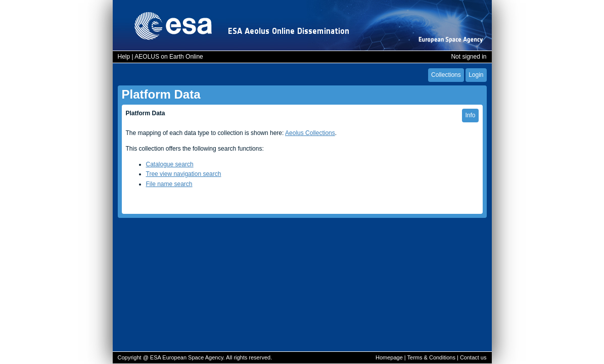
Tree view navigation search (184, 174)
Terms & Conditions (431, 357)
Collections (446, 75)
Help (124, 57)
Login (476, 75)
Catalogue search (170, 164)
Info (470, 115)
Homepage (389, 357)
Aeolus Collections (310, 133)
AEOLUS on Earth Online (169, 57)
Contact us (473, 357)
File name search (169, 184)
